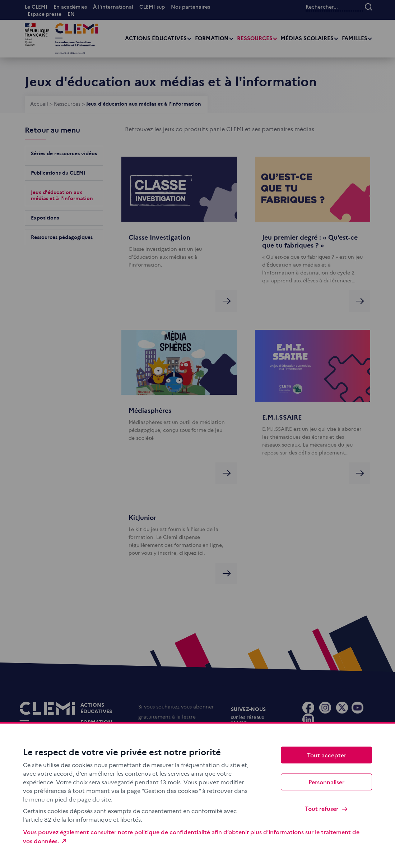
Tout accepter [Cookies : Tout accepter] (327, 755)
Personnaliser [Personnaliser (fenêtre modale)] (326, 782)
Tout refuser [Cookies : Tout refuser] (327, 809)
